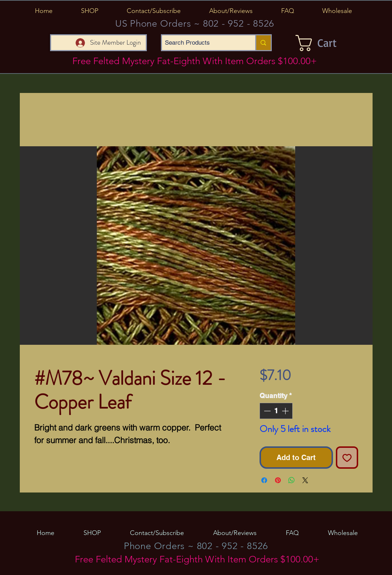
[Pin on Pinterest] (278, 480)
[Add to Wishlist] (347, 458)
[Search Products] (203, 43)
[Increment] (286, 411)
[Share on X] (305, 480)
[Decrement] (267, 411)
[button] (90, 11)
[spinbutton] (276, 411)
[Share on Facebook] (264, 480)
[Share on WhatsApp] (292, 480)
